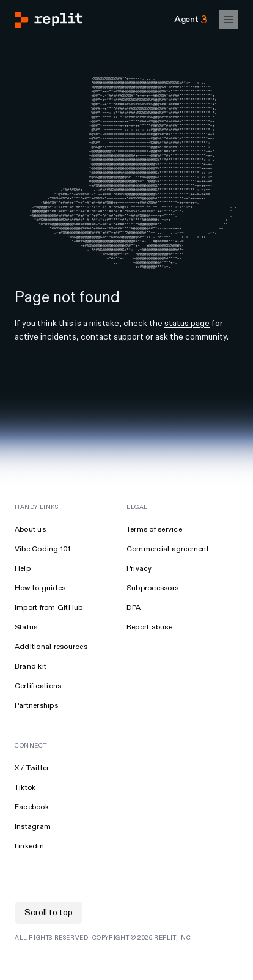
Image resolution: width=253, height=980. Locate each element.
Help (23, 597)
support (129, 365)
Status (26, 655)
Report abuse (149, 655)
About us (30, 558)
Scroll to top (49, 941)
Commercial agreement (168, 577)
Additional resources (51, 675)
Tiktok (25, 816)
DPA (134, 636)
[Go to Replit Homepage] (49, 20)
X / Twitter (32, 796)
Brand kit (31, 695)
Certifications (38, 714)
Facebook (32, 835)
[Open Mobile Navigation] (229, 20)
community (206, 365)
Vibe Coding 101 (43, 577)
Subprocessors (152, 616)
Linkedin (29, 874)
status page (187, 351)
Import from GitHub (49, 636)
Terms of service (154, 558)
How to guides (40, 616)
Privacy (139, 597)
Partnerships (36, 734)
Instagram (33, 855)
